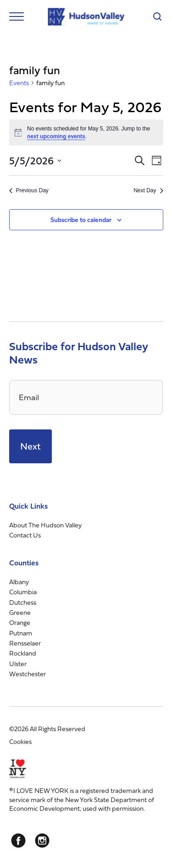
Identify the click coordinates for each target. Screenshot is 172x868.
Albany (19, 582)
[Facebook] (18, 841)
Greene (20, 612)
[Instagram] (42, 841)
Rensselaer (25, 643)
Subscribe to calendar (81, 220)
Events (19, 83)
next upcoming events (56, 136)
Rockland (23, 653)
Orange (20, 622)
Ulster (18, 664)
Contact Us (25, 535)
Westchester (28, 674)
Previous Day (29, 190)
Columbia (23, 592)
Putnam (21, 633)
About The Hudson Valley (45, 525)
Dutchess (23, 602)
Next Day (148, 190)
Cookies (20, 741)
